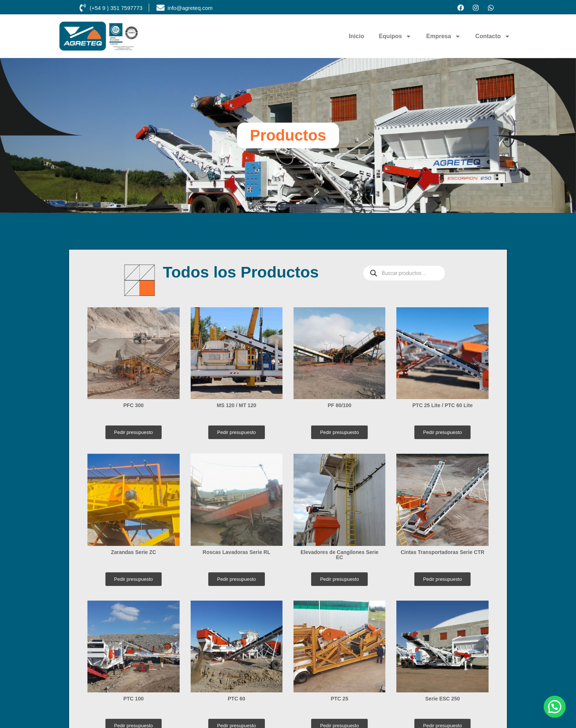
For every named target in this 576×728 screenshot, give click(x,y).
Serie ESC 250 (443, 699)
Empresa (443, 36)
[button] (555, 707)
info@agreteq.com (190, 8)
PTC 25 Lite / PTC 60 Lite (443, 405)
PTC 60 (236, 699)
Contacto (493, 36)
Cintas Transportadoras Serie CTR (443, 552)
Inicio (356, 36)
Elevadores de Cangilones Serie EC (339, 555)
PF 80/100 (340, 405)
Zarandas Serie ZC (134, 552)
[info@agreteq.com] (161, 8)
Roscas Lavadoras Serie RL (237, 552)
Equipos (395, 36)
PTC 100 (134, 699)
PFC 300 (134, 405)
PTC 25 (339, 699)
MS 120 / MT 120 (236, 405)
